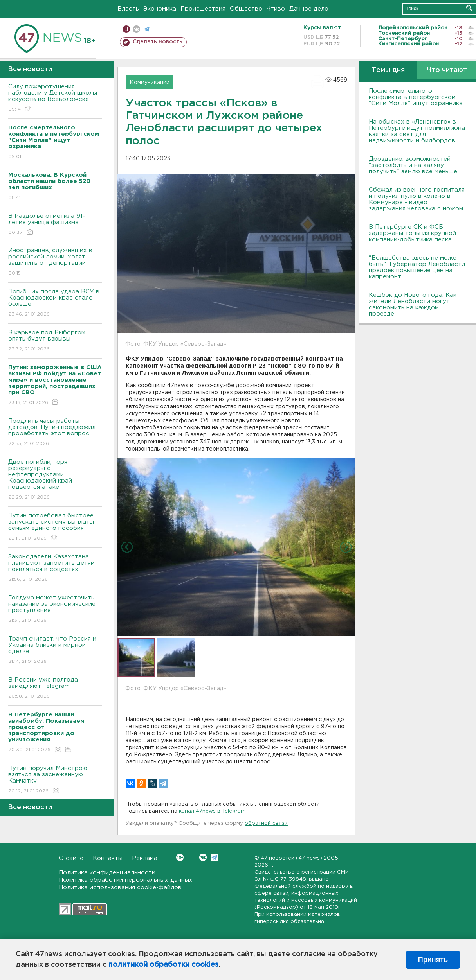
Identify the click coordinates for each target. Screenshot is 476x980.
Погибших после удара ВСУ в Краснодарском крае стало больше (55, 303)
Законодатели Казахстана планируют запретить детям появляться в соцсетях (55, 568)
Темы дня (388, 70)
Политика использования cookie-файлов (120, 888)
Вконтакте (180, 857)
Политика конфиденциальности (107, 873)
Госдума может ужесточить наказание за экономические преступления (55, 609)
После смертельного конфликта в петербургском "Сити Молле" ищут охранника (416, 97)
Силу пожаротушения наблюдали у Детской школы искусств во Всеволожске (55, 98)
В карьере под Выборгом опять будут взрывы (55, 341)
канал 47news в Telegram (212, 811)
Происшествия (203, 9)
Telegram (214, 857)
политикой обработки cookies (163, 965)
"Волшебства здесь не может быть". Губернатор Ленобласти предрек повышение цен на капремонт (417, 267)
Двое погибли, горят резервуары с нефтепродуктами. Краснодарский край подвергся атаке (55, 480)
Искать (469, 8)
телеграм (147, 29)
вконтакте (136, 29)
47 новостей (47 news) (291, 858)
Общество (246, 9)
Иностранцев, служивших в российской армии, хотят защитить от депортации (55, 262)
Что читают (447, 70)
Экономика (160, 9)
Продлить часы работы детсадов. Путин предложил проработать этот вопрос (55, 433)
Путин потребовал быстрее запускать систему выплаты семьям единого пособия (55, 527)
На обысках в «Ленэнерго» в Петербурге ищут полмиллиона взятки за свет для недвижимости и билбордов (417, 131)
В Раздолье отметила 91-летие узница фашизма (55, 225)
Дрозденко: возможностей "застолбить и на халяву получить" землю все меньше (413, 165)
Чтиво (276, 9)
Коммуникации (150, 83)
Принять (433, 960)
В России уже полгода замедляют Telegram (55, 688)
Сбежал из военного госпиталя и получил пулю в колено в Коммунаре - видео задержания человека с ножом (417, 199)
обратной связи (266, 823)
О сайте (71, 858)
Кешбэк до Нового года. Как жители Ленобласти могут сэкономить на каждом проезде (413, 304)
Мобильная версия (126, 29)
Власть (128, 9)
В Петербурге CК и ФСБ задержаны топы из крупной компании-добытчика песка (412, 233)
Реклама (145, 858)
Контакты (108, 858)
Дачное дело (309, 9)
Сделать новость (158, 42)
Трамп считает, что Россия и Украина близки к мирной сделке (55, 651)
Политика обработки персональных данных (126, 880)
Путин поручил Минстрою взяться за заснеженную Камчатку (55, 780)
